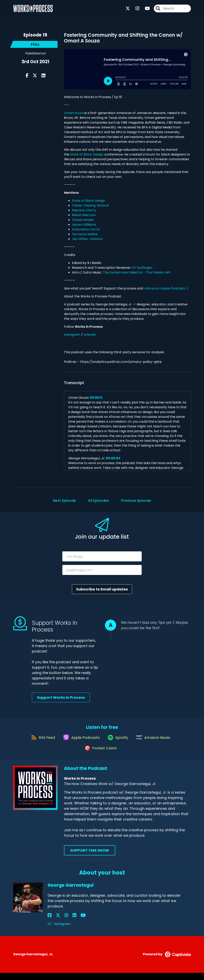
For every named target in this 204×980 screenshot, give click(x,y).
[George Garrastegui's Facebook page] (50, 923)
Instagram (72, 335)
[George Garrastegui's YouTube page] (69, 923)
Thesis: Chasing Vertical (90, 205)
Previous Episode (136, 500)
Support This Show (90, 858)
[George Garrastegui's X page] (54, 923)
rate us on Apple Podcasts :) (166, 288)
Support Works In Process (61, 697)
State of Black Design (87, 154)
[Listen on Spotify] (119, 741)
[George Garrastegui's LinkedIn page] (64, 923)
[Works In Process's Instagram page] (135, 10)
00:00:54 (113, 458)
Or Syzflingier (142, 268)
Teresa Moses (83, 220)
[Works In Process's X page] (128, 10)
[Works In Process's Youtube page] (145, 10)
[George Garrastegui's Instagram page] (59, 923)
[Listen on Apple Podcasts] (79, 741)
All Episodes (98, 500)
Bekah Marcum (84, 215)
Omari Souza (74, 113)
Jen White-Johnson (87, 239)
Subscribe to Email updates (102, 589)
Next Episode (64, 500)
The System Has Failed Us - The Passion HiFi (137, 272)
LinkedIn (90, 335)
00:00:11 (96, 398)
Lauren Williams (84, 225)
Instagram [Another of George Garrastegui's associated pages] (59, 931)
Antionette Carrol (86, 229)
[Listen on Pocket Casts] (100, 755)
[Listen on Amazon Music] (156, 741)
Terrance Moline (85, 234)
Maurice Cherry (84, 210)
